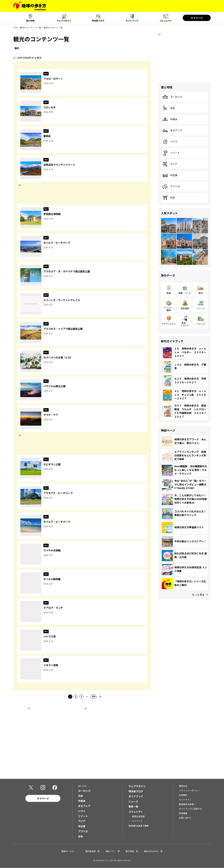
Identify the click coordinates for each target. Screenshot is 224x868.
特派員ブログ (98, 21)
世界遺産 (185, 308)
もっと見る (198, 595)
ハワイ (170, 142)
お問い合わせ (185, 818)
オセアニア (172, 130)
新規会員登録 (138, 816)
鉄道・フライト (185, 324)
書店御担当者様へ (187, 804)
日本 (169, 198)
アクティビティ (169, 324)
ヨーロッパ (172, 97)
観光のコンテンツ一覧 (31, 27)
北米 (169, 108)
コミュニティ (166, 21)
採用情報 (183, 813)
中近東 (170, 175)
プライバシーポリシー (189, 790)
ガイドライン (185, 800)
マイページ (197, 18)
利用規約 (183, 795)
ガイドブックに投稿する (190, 809)
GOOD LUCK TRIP (139, 826)
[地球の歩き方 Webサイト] (30, 6)
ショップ (201, 324)
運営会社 (183, 786)
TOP (15, 27)
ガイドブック (132, 21)
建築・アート (185, 293)
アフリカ (171, 186)
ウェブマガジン (64, 21)
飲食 (169, 293)
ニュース (133, 801)
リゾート (171, 153)
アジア (170, 164)
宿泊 (201, 293)
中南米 (170, 119)
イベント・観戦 (169, 309)
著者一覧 (133, 806)
